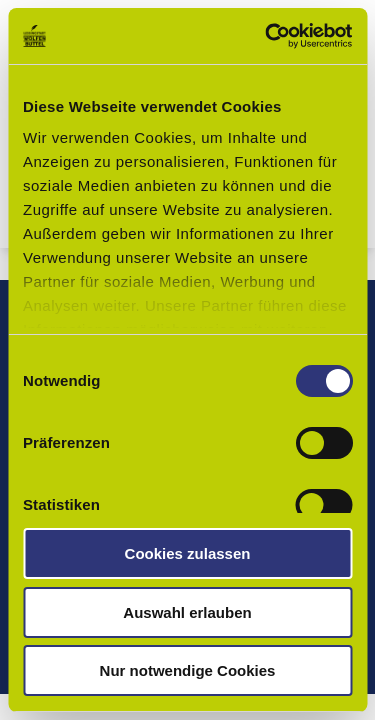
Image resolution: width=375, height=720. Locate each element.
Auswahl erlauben (187, 612)
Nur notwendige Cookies (188, 670)
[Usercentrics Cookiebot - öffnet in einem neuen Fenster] (267, 36)
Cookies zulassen (188, 553)
